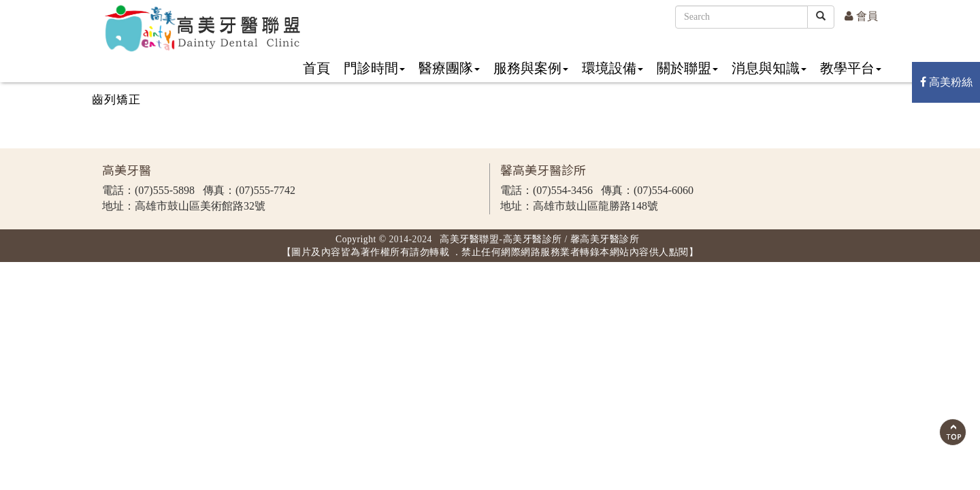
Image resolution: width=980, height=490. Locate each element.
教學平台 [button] (851, 68)
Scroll (953, 432)
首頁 (316, 68)
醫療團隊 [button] (449, 68)
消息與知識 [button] (769, 68)
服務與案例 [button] (531, 68)
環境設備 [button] (612, 68)
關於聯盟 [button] (687, 68)
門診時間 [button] (374, 68)
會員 (861, 16)
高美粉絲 (946, 82)
